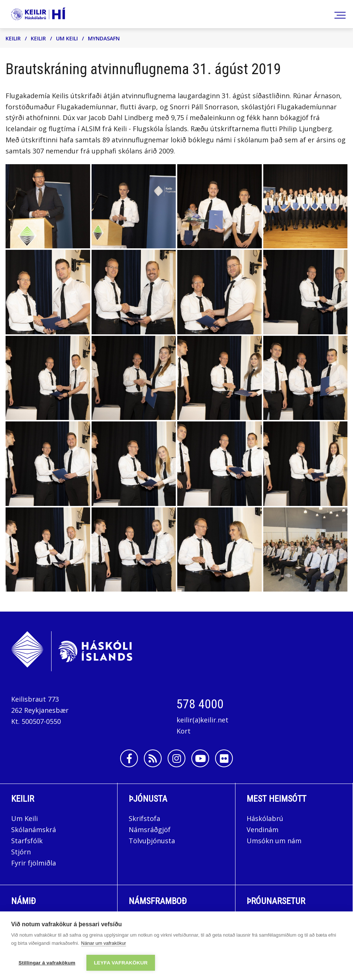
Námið (24, 901)
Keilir (13, 38)
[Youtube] (200, 758)
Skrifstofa (144, 818)
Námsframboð (158, 901)
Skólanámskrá (34, 830)
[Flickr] (224, 758)
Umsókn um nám (274, 841)
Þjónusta (148, 799)
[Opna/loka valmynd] (339, 14)
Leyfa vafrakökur (121, 963)
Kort (184, 731)
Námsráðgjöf (150, 830)
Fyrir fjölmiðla (34, 863)
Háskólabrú (265, 818)
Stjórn (21, 852)
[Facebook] (129, 758)
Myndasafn (104, 38)
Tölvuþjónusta (152, 841)
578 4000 (200, 704)
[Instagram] (176, 758)
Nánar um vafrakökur (104, 943)
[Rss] (153, 758)
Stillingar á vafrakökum (47, 963)
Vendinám (263, 830)
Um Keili (67, 38)
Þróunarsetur (276, 901)
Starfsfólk (27, 841)
